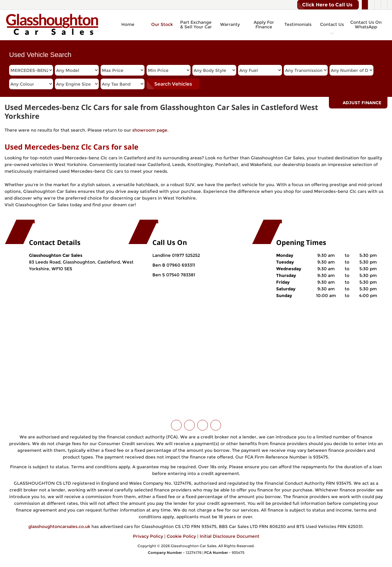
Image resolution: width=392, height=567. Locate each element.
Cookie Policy (181, 536)
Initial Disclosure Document (230, 536)
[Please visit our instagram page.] (378, 5)
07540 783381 (180, 275)
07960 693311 (180, 265)
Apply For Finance (264, 25)
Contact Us (332, 24)
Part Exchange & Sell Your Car (196, 25)
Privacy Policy (148, 536)
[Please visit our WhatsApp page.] (384, 5)
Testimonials (298, 24)
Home (128, 24)
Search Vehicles (173, 84)
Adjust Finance (362, 103)
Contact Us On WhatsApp (366, 25)
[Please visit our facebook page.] (371, 5)
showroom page (150, 130)
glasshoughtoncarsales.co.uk (59, 526)
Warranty (230, 24)
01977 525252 (186, 255)
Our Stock (162, 24)
